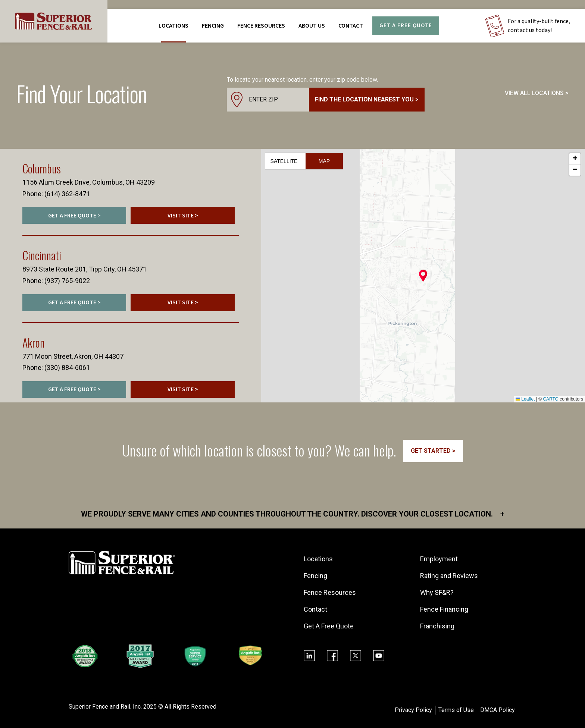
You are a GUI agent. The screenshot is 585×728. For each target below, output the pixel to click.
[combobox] (326, 100)
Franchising (437, 626)
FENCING (213, 26)
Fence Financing (444, 609)
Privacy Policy (413, 710)
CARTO (551, 399)
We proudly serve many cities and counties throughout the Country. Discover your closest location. (293, 514)
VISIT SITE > (183, 216)
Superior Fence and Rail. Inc (105, 707)
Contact (351, 26)
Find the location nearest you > (367, 99)
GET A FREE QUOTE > (74, 216)
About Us (312, 26)
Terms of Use (456, 710)
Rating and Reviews (449, 576)
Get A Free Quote (406, 26)
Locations (173, 26)
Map (324, 161)
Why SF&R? (437, 592)
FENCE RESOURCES (261, 26)
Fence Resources (330, 592)
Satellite (284, 161)
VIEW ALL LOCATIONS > (537, 93)
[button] (423, 276)
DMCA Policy (498, 710)
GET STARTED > (433, 451)
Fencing (315, 576)
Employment (439, 559)
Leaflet (525, 399)
